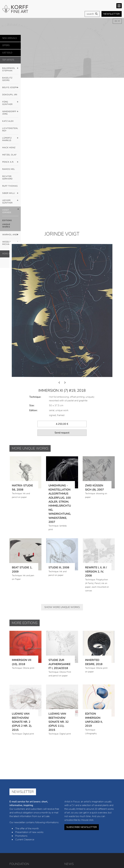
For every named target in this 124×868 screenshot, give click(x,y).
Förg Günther (10, 102)
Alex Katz (88, 825)
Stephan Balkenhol (74, 816)
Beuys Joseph (10, 88)
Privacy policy (92, 862)
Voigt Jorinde (10, 210)
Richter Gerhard (7, 178)
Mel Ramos (83, 835)
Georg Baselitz (93, 816)
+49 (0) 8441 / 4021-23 (28, 816)
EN (116, 21)
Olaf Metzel (102, 830)
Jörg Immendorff (73, 825)
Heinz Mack (88, 830)
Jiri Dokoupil (87, 821)
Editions (7, 220)
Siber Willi (10, 193)
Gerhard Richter (99, 835)
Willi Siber (85, 839)
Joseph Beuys (72, 821)
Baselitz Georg (7, 79)
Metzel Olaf (9, 155)
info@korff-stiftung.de (30, 822)
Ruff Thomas (10, 186)
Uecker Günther (10, 201)
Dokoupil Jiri (10, 95)
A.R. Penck (70, 835)
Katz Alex (8, 121)
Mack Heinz (9, 148)
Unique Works (6, 226)
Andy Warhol (86, 844)
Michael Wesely (103, 844)
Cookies (109, 862)
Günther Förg (101, 821)
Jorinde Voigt (71, 844)
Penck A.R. (10, 162)
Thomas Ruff (71, 839)
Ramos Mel (9, 169)
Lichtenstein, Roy (10, 130)
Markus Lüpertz (73, 830)
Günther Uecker (100, 839)
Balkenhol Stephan (10, 69)
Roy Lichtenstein (103, 825)
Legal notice (73, 862)
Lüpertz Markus (10, 138)
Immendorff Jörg (10, 112)
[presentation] (59, 315)
